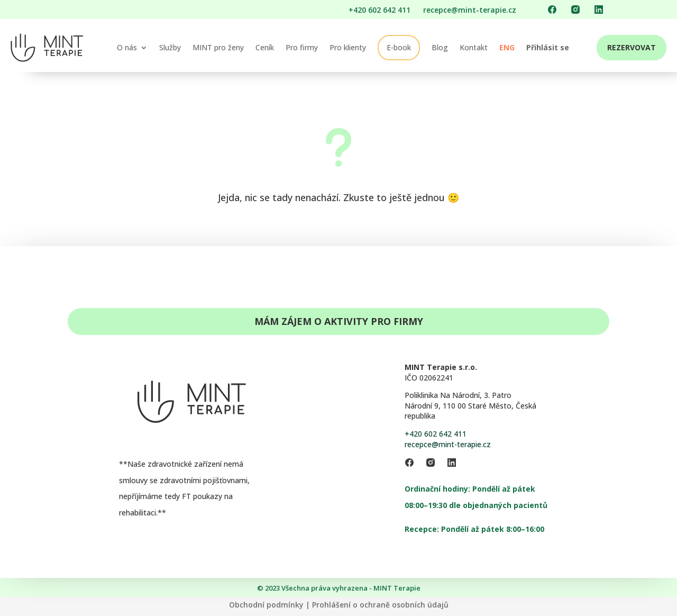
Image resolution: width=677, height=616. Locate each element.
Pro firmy (302, 47)
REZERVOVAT (632, 47)
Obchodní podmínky (266, 605)
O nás (127, 47)
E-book (399, 47)
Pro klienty (348, 47)
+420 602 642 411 (436, 434)
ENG (507, 47)
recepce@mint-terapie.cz (448, 444)
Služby (170, 47)
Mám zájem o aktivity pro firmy (339, 321)
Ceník (265, 47)
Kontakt (474, 47)
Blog (440, 47)
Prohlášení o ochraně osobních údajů (380, 605)
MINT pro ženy (218, 47)
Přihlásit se (548, 47)
